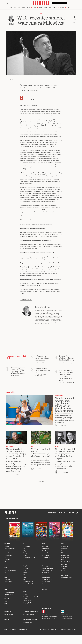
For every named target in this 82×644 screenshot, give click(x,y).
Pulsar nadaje (46, 593)
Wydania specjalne (10, 558)
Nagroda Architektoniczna (31, 593)
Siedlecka (45, 556)
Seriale (25, 582)
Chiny (6, 613)
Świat (24, 8)
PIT (24, 558)
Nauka (40, 8)
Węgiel (25, 560)
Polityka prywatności (29, 624)
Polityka (7, 556)
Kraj (19, 8)
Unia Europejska (9, 604)
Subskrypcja (62, 522)
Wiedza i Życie (8, 565)
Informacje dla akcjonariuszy (31, 629)
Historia (64, 562)
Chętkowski (46, 565)
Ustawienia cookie (28, 632)
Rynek (29, 8)
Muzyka (26, 578)
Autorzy (64, 578)
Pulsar (25, 604)
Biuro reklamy (8, 621)
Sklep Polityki (65, 585)
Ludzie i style (65, 558)
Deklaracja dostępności (29, 626)
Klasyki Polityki (66, 571)
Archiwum (64, 576)
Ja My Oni (7, 569)
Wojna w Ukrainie (9, 602)
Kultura (34, 8)
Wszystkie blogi (47, 567)
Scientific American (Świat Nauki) (31, 607)
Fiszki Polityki (64, 624)
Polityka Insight (13, 639)
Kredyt (25, 565)
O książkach (46, 582)
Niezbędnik (8, 571)
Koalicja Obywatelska (10, 580)
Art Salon (26, 595)
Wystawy (26, 584)
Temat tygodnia (47, 575)
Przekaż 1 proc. (65, 567)
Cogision (43, 639)
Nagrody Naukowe (28, 612)
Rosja (6, 611)
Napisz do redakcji (9, 624)
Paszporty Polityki (28, 591)
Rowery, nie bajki (47, 589)
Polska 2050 (8, 589)
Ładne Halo (47, 639)
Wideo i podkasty (53, 8)
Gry (24, 589)
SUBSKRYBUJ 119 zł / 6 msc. (59, 3)
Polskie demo (46, 591)
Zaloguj (72, 3)
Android (46, 624)
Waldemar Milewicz (26, 309)
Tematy (63, 580)
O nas (63, 582)
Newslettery (65, 556)
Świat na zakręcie (47, 580)
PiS (5, 582)
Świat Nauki (8, 567)
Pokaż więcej (41, 491)
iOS (43, 624)
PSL (6, 586)
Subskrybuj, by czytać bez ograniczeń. (34, 99)
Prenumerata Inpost (51, 522)
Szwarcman (46, 558)
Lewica (6, 584)
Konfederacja (8, 591)
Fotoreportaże (65, 560)
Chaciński (45, 562)
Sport (63, 569)
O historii (45, 584)
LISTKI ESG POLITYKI (29, 567)
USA (6, 606)
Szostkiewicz (46, 560)
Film (25, 580)
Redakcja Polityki (9, 618)
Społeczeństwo (65, 565)
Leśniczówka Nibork (22, 639)
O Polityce (7, 629)
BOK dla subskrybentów (10, 626)
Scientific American (10, 562)
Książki (25, 575)
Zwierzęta (64, 573)
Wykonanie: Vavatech (54, 639)
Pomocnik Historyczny (11, 560)
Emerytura (26, 562)
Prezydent (7, 593)
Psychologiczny (47, 586)
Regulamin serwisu (28, 618)
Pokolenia (62, 8)
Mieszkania (27, 556)
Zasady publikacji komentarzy (31, 621)
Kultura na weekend (48, 578)
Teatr (25, 586)
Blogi (45, 8)
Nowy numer (13, 8)
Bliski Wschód (8, 608)
